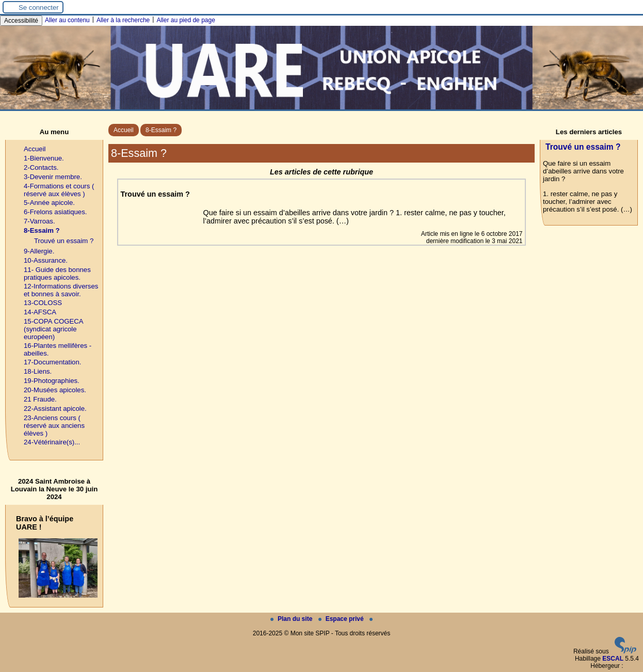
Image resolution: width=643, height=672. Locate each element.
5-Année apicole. (49, 203)
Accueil (124, 130)
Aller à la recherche (123, 20)
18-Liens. (38, 371)
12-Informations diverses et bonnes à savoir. (61, 290)
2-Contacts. (41, 167)
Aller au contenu (67, 20)
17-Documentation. (52, 362)
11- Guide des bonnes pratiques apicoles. (57, 274)
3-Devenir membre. (53, 177)
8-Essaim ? (161, 130)
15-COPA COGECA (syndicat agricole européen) (53, 329)
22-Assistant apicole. (55, 409)
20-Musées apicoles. (55, 390)
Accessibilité (21, 21)
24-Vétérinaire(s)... (52, 442)
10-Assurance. (46, 260)
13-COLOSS (43, 303)
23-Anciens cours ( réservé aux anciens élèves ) (54, 426)
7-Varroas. (39, 221)
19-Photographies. (52, 381)
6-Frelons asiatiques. (55, 212)
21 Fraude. (40, 399)
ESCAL (613, 659)
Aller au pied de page (186, 20)
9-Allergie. (39, 251)
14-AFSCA (40, 312)
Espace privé (342, 619)
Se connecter (39, 7)
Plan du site (292, 619)
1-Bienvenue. (44, 158)
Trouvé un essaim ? (64, 241)
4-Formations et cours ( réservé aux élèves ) (59, 190)
